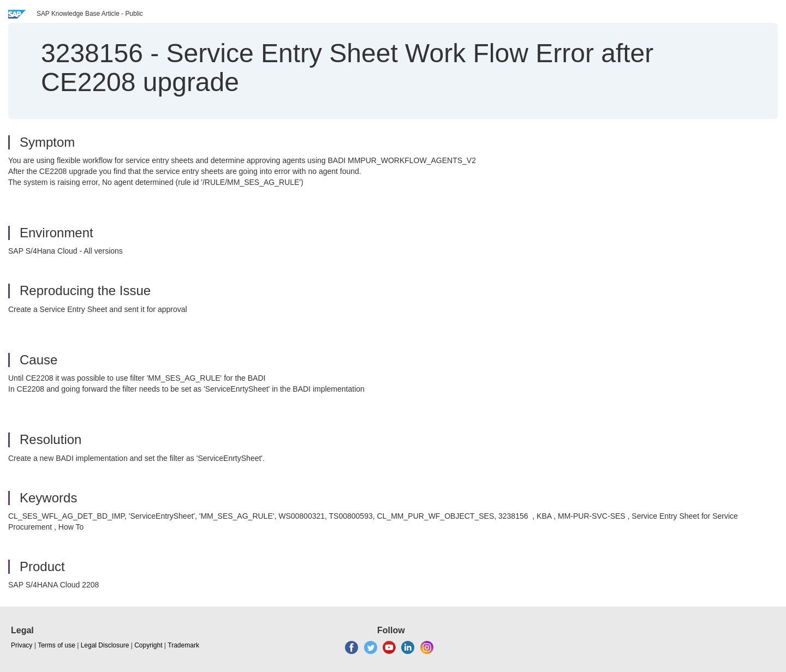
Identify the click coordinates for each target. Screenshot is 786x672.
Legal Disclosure (105, 645)
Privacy (22, 645)
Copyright (148, 645)
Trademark (183, 645)
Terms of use (56, 645)
